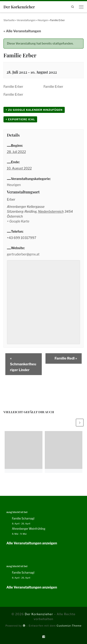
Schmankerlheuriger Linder (23, 364)
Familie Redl (66, 358)
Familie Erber (13, 87)
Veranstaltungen (26, 20)
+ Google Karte (18, 221)
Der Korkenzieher (39, 614)
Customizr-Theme (69, 626)
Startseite (9, 20)
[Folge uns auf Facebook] (44, 637)
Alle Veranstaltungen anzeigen (32, 543)
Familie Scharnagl (23, 519)
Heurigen (43, 20)
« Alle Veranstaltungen (22, 31)
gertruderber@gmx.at (23, 254)
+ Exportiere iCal (20, 119)
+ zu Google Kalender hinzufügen (34, 110)
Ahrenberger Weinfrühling (29, 529)
